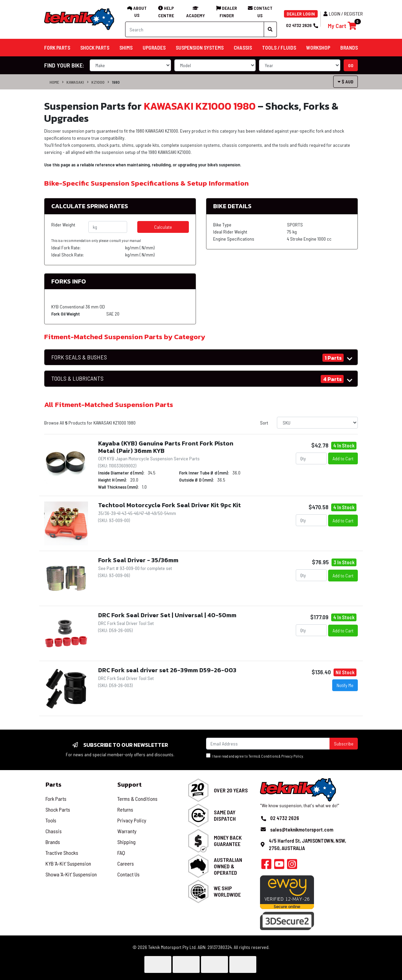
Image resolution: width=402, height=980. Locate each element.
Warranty (127, 831)
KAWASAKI (75, 82)
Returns (125, 809)
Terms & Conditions (263, 756)
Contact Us (128, 874)
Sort (264, 423)
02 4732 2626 (302, 25)
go (351, 65)
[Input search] (195, 29)
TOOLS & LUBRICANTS (77, 378)
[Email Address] (268, 744)
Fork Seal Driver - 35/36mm (138, 560)
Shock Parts (58, 809)
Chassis (54, 831)
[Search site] (270, 29)
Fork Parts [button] (57, 48)
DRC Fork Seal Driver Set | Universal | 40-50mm (167, 615)
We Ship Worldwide (227, 891)
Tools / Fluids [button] (279, 48)
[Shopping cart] (342, 26)
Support (130, 784)
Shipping (126, 842)
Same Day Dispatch (225, 815)
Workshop (318, 48)
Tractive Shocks (62, 853)
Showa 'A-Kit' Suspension (71, 874)
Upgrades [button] (154, 48)
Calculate (163, 227)
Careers (126, 863)
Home (54, 82)
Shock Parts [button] (95, 48)
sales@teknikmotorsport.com (302, 829)
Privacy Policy (292, 756)
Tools (51, 820)
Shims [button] (126, 48)
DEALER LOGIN (301, 14)
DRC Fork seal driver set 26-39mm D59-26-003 (167, 670)
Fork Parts (56, 799)
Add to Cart (343, 458)
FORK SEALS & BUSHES (79, 357)
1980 (116, 82)
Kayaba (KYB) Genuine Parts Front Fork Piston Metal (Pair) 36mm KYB (166, 447)
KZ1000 (98, 82)
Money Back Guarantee (228, 841)
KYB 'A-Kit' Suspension (68, 863)
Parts (53, 784)
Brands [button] (349, 48)
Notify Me (345, 685)
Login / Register (343, 14)
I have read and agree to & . (255, 756)
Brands (53, 842)
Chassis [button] (243, 48)
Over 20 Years (231, 790)
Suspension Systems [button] (200, 48)
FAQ (121, 853)
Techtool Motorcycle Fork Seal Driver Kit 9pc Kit (169, 505)
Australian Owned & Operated (228, 866)
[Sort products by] (317, 423)
